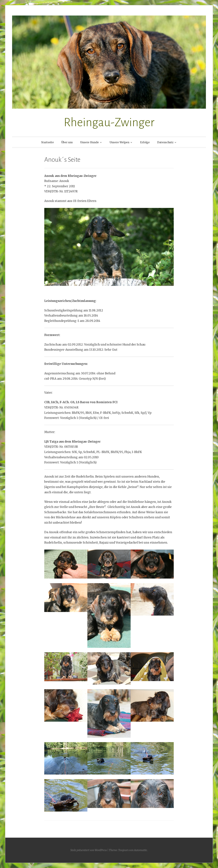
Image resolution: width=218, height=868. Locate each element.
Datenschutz (165, 142)
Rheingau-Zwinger (109, 122)
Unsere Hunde (89, 142)
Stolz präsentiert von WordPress (89, 850)
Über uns (67, 142)
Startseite (48, 142)
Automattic (141, 850)
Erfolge (145, 142)
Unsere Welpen (119, 142)
